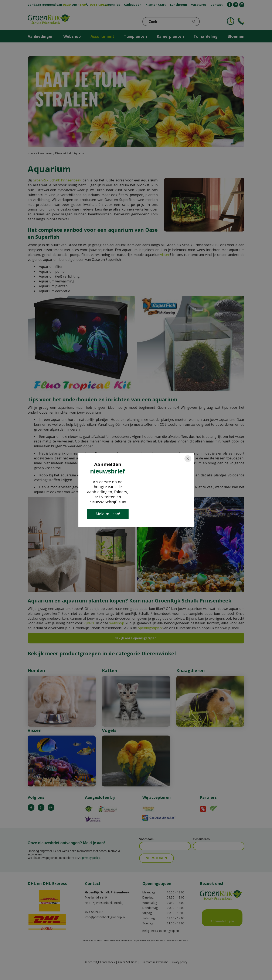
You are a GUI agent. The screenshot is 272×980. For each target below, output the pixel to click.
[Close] (188, 459)
